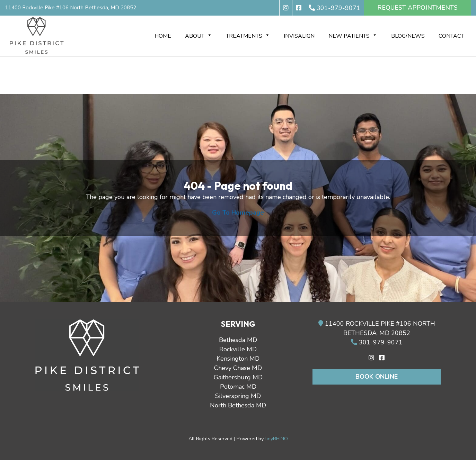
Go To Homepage (238, 213)
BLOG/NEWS (408, 36)
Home (163, 36)
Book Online (377, 377)
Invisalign (299, 36)
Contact (451, 36)
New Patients (353, 36)
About (199, 36)
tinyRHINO (276, 439)
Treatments (248, 36)
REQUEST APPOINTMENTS (417, 8)
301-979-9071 (377, 342)
